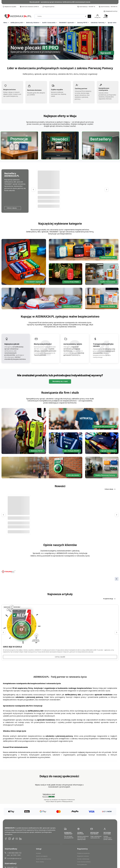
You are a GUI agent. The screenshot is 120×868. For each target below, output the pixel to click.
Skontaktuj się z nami (60, 381)
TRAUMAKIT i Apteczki (34, 282)
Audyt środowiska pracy (44, 859)
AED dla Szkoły (73, 475)
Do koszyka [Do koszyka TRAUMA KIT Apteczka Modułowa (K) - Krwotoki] (49, 206)
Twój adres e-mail (49, 794)
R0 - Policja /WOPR (72, 451)
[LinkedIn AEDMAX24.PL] (20, 839)
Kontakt (38, 853)
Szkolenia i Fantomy (71, 306)
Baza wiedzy (40, 862)
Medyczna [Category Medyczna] (7, 607)
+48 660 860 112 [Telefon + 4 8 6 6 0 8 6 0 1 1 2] (14, 853)
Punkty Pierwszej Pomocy (105, 475)
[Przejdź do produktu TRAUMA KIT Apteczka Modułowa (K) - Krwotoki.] (49, 181)
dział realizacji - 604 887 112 (87, 7)
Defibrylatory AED (108, 257)
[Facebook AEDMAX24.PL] (6, 839)
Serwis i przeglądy (42, 856)
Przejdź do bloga (109, 599)
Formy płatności (82, 865)
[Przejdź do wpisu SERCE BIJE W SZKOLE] (21, 625)
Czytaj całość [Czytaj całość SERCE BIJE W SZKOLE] (60, 657)
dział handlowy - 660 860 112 (109, 7)
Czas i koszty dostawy (84, 862)
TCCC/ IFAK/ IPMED (72, 282)
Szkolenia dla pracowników (105, 427)
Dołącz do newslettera (51, 797)
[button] (89, 16)
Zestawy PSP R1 (37, 451)
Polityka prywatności (83, 853)
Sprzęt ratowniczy (108, 451)
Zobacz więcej (110, 489)
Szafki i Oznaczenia (108, 282)
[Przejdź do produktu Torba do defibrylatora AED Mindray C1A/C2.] (19, 507)
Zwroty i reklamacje (83, 859)
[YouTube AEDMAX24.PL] (17, 839)
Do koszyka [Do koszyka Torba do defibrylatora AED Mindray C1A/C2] (19, 532)
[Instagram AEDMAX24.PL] (9, 839)
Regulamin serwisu (83, 856)
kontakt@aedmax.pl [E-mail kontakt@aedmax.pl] (14, 858)
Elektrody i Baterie (108, 306)
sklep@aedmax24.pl (111, 11)
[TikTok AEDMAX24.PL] (13, 839)
